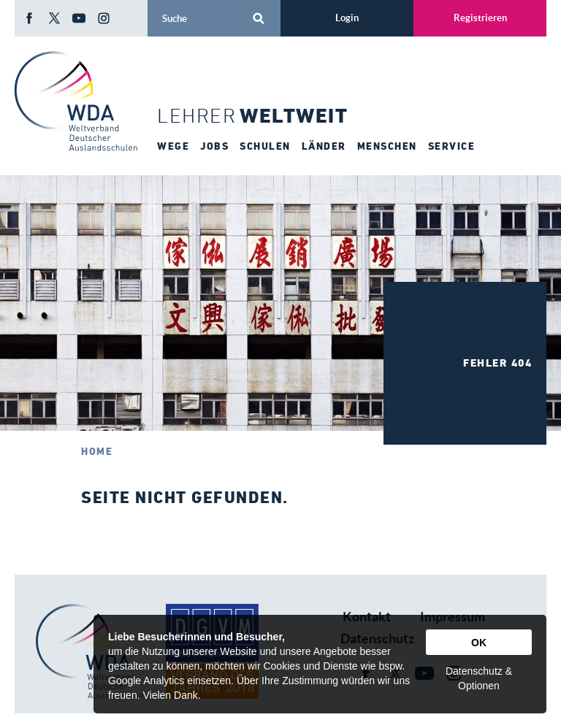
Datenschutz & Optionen (479, 678)
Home (97, 451)
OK (479, 643)
